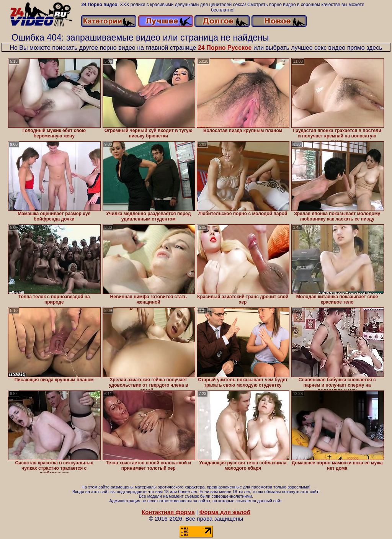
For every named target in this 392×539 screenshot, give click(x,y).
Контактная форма (168, 512)
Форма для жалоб (225, 512)
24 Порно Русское (225, 48)
